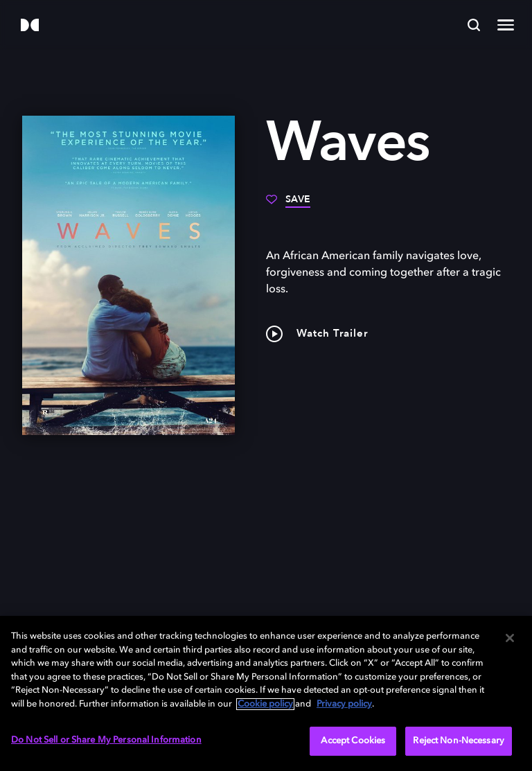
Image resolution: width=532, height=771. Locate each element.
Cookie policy (265, 704)
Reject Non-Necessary (459, 741)
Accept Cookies (353, 741)
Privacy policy (344, 704)
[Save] (288, 204)
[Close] (510, 638)
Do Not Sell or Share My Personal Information (106, 740)
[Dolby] (30, 26)
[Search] (474, 25)
